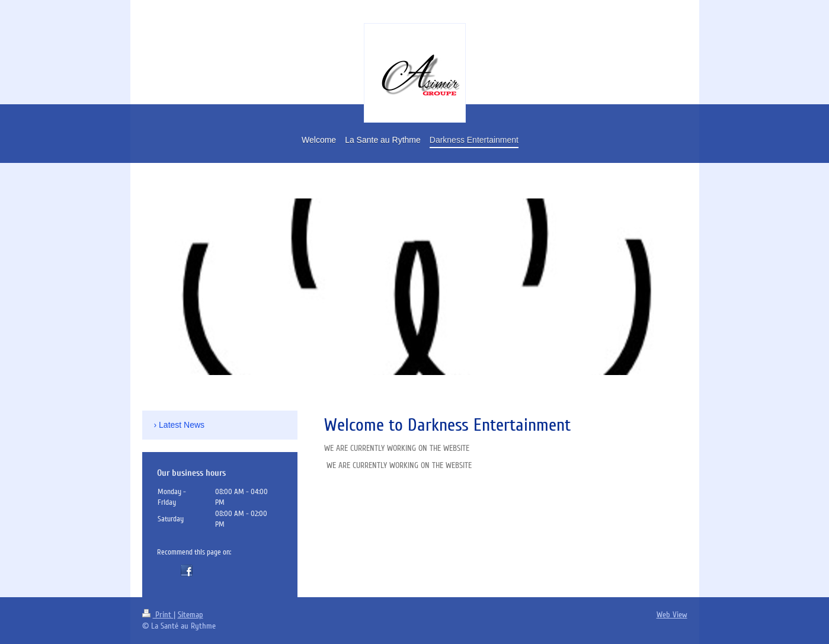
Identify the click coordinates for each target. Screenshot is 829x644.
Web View (672, 615)
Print (158, 615)
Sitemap (191, 615)
